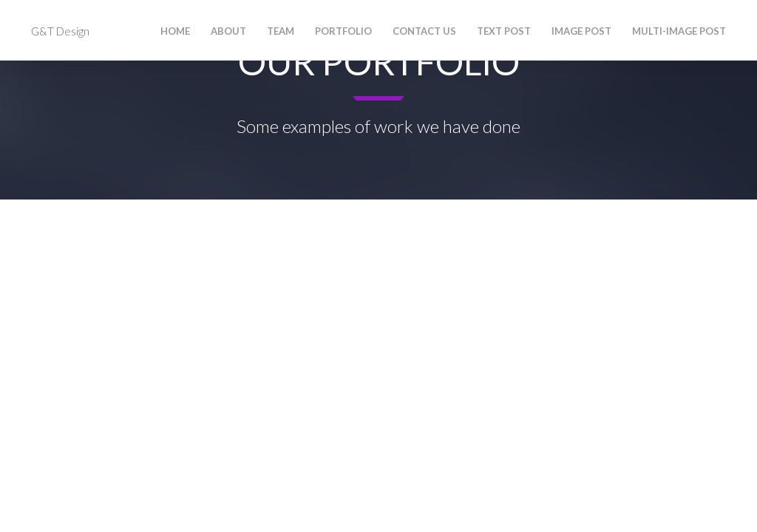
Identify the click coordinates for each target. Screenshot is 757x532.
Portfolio (343, 31)
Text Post (504, 31)
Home (175, 31)
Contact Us (424, 31)
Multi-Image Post (679, 31)
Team (281, 31)
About (228, 31)
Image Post (581, 31)
